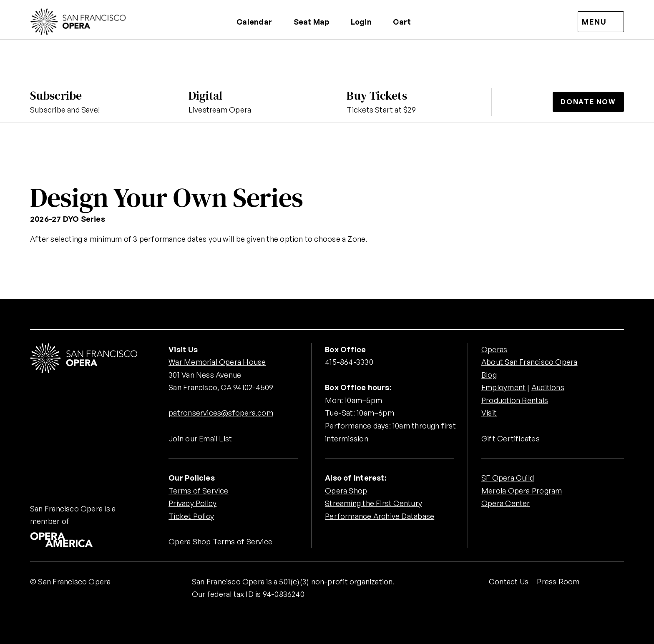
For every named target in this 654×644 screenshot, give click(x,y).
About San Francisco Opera (529, 362)
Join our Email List (200, 439)
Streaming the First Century (374, 503)
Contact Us (509, 581)
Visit (489, 413)
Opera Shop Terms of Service (220, 541)
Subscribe (56, 95)
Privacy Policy (192, 503)
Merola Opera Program (522, 491)
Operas (494, 349)
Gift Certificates (511, 439)
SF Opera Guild (508, 478)
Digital (206, 95)
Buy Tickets (377, 95)
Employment (504, 387)
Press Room (558, 581)
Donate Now (588, 102)
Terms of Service (198, 491)
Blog (489, 375)
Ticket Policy (191, 516)
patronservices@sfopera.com (221, 413)
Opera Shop (346, 491)
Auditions (548, 387)
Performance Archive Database (380, 516)
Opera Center (506, 503)
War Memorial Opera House (217, 362)
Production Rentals (515, 400)
